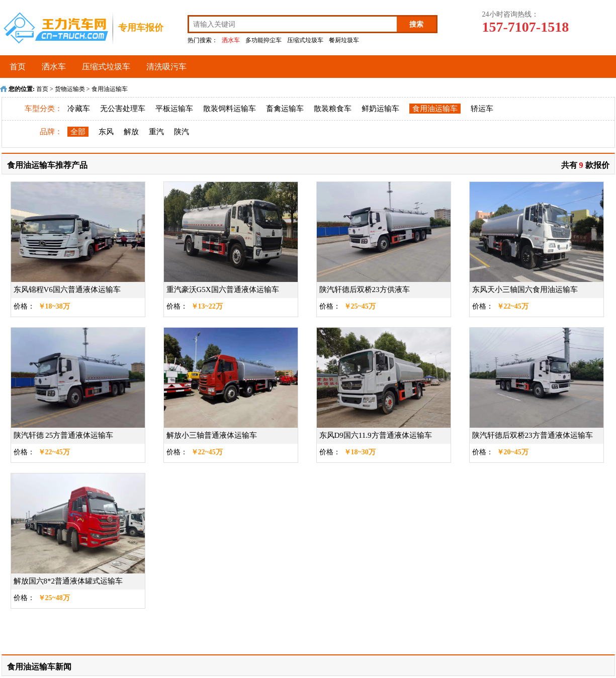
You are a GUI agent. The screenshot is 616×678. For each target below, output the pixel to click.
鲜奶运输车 (380, 109)
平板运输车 (174, 109)
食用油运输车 (110, 89)
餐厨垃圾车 (344, 40)
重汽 (156, 132)
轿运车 (482, 109)
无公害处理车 (123, 109)
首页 (18, 67)
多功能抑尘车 (263, 40)
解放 (131, 132)
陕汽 (182, 132)
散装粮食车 (333, 109)
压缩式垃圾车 (305, 40)
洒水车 (231, 40)
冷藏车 (79, 109)
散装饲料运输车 (230, 109)
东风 (106, 132)
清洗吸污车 (166, 67)
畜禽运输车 (285, 109)
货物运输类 (70, 89)
